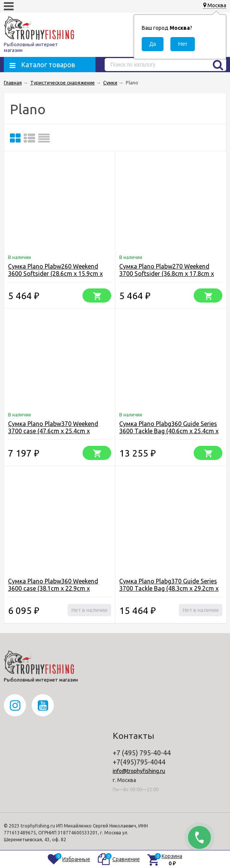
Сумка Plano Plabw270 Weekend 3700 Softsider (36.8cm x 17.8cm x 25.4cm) (167, 274)
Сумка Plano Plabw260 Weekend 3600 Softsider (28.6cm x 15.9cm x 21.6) (55, 274)
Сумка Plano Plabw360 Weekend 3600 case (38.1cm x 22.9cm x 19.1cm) (53, 588)
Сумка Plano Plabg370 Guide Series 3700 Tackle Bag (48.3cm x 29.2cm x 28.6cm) (169, 588)
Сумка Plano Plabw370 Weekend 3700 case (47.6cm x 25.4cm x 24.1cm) (53, 431)
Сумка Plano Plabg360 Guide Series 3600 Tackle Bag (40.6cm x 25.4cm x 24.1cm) (169, 431)
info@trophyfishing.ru (139, 771)
